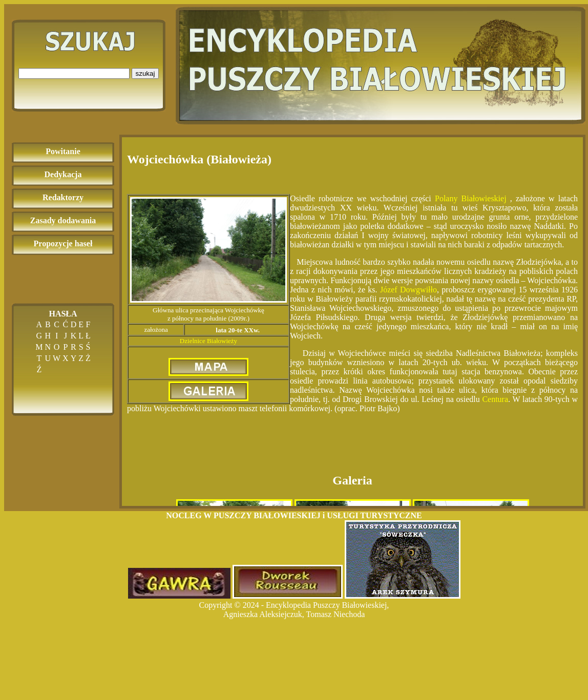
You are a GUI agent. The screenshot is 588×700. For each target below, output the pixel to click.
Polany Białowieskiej (471, 198)
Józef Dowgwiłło (408, 290)
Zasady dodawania (63, 220)
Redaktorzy (63, 197)
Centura (495, 399)
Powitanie (63, 151)
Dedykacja (63, 174)
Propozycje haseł (63, 243)
